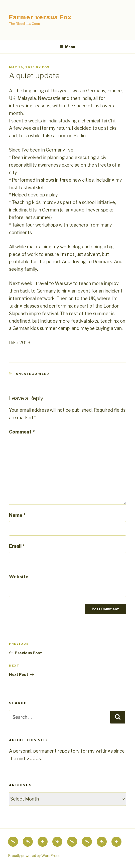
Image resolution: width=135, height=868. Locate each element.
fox (46, 67)
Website (19, 577)
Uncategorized (33, 374)
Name (17, 515)
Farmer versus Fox (40, 17)
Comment (22, 432)
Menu (67, 47)
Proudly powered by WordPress (34, 856)
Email (17, 546)
